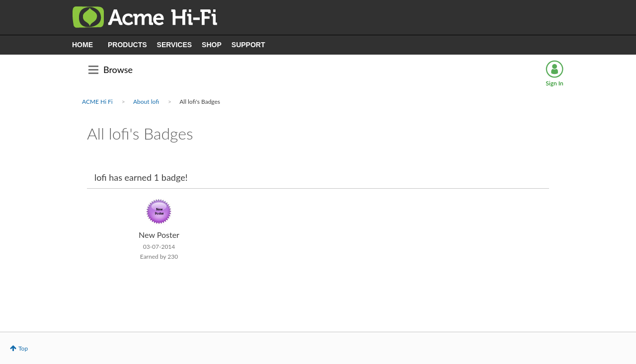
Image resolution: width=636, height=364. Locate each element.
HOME (82, 45)
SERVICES (175, 45)
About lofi (146, 102)
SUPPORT (248, 45)
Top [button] (23, 348)
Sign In (554, 83)
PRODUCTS (127, 45)
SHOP (212, 45)
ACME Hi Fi (97, 102)
